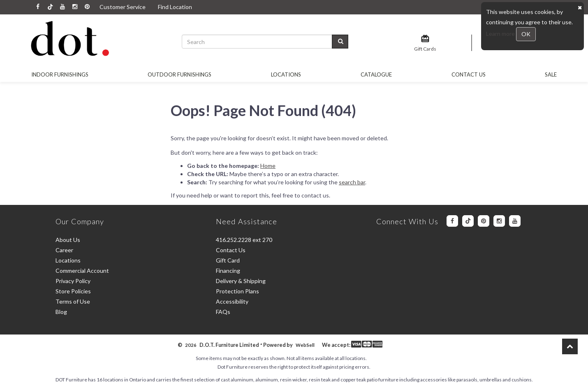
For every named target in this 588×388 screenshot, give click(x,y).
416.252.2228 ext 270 (244, 240)
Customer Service (123, 7)
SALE (551, 74)
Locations (286, 74)
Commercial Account (82, 271)
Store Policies (73, 291)
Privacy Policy (73, 281)
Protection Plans (237, 291)
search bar (352, 182)
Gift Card (228, 260)
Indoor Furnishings (60, 74)
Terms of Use (73, 301)
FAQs (223, 312)
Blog (61, 312)
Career (64, 250)
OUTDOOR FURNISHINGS (179, 74)
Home (268, 166)
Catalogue (376, 74)
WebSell (305, 345)
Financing (228, 271)
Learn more (501, 34)
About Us (68, 240)
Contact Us (469, 74)
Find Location (175, 7)
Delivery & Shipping (241, 281)
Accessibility (232, 301)
